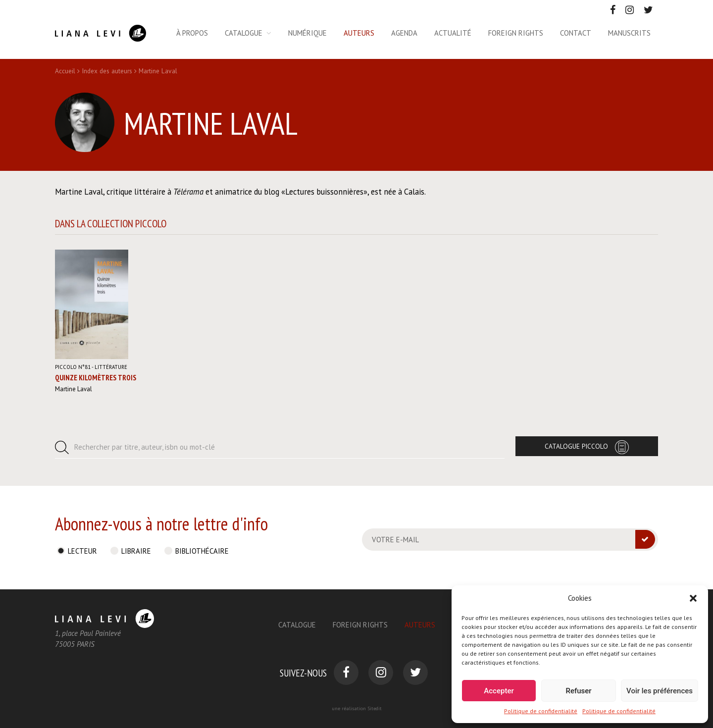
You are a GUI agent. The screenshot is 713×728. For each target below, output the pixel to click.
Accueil (65, 71)
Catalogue (244, 33)
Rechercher (145, 447)
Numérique (307, 33)
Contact (576, 33)
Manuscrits (629, 33)
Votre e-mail (395, 540)
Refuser (578, 691)
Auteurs (359, 33)
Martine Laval (74, 389)
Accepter (499, 691)
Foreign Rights (360, 625)
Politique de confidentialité (541, 711)
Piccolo (73, 367)
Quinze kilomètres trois (96, 378)
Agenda (404, 33)
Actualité (453, 33)
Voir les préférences (660, 691)
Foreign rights (516, 33)
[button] (693, 598)
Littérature (111, 367)
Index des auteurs (107, 71)
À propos (192, 33)
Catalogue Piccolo (576, 446)
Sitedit (375, 708)
